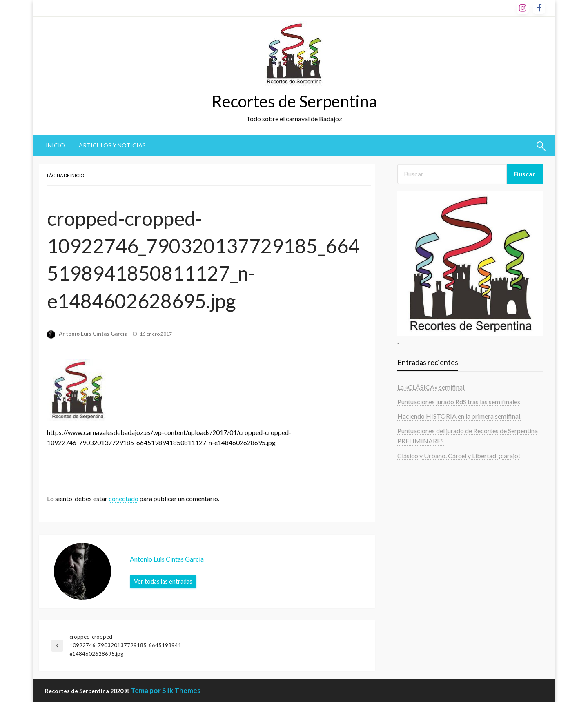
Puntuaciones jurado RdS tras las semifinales (459, 402)
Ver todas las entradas (163, 581)
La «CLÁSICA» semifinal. (431, 387)
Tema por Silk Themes (166, 690)
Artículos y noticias (112, 145)
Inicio (55, 145)
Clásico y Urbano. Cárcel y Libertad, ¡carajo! (459, 456)
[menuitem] (55, 145)
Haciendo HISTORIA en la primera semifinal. (459, 416)
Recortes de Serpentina (294, 101)
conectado (124, 498)
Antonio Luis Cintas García (94, 334)
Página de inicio (66, 175)
